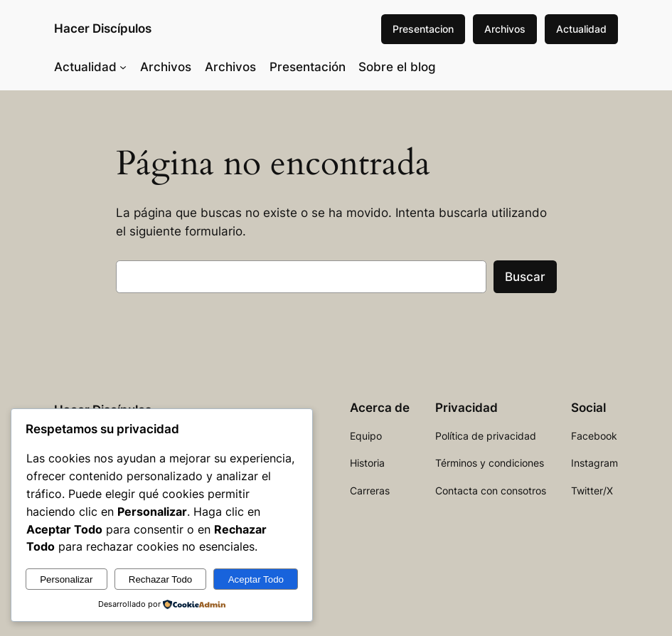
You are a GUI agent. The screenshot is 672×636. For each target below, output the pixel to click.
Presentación (308, 67)
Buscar (525, 277)
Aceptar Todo (256, 579)
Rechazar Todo (160, 579)
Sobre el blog (397, 67)
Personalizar (66, 579)
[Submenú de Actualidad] (123, 67)
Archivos (505, 29)
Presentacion (423, 29)
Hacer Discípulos (103, 28)
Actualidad (581, 29)
